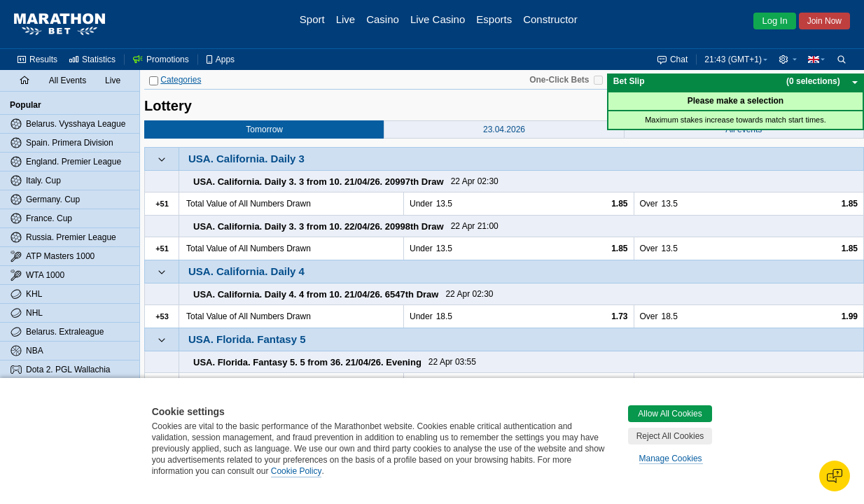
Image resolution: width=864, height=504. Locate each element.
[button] (788, 59)
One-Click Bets (559, 80)
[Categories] (154, 81)
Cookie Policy (297, 471)
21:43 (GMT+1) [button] (733, 59)
